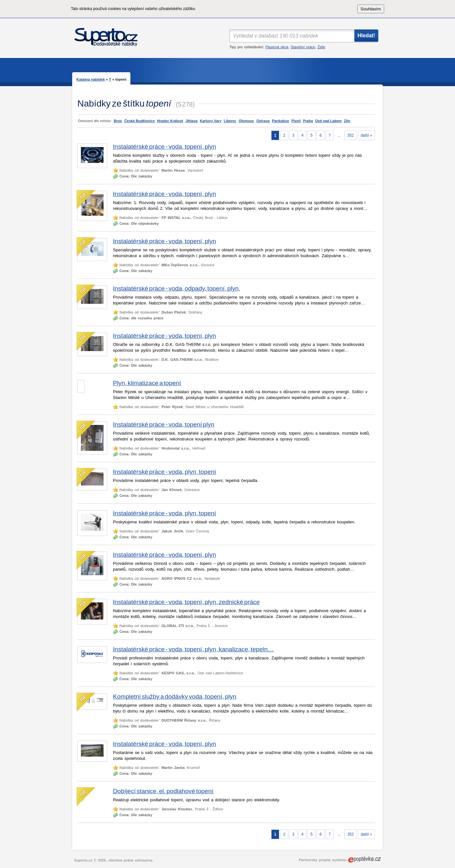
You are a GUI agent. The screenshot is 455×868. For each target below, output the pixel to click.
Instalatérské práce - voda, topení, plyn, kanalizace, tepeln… (193, 649)
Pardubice (280, 121)
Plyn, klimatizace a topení (147, 383)
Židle (321, 47)
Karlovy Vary (211, 121)
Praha (308, 121)
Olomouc (246, 121)
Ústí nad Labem (328, 121)
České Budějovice (139, 121)
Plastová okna (277, 47)
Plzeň (296, 121)
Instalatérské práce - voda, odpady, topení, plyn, (177, 288)
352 (350, 135)
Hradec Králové (170, 121)
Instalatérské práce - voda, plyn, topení (165, 472)
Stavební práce (303, 47)
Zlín (347, 121)
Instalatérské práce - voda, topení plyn (164, 424)
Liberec (230, 121)
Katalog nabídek (91, 79)
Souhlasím (371, 9)
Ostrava (263, 121)
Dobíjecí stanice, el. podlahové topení (163, 791)
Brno (118, 121)
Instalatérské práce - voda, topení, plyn (165, 147)
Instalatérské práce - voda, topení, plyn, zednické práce (186, 602)
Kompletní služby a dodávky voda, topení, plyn (175, 697)
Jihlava (191, 121)
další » (366, 135)
